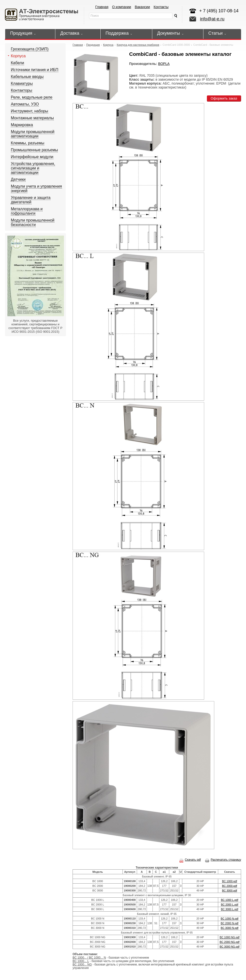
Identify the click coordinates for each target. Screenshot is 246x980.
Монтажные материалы (32, 118)
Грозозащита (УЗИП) (30, 49)
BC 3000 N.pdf (230, 928)
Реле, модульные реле (32, 97)
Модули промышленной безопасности (33, 222)
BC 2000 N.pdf (230, 923)
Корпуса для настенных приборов (138, 45)
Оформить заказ (224, 98)
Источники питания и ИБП (35, 70)
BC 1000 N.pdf (230, 919)
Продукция (93, 45)
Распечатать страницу (223, 860)
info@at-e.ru (212, 19)
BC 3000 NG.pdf (230, 947)
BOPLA (164, 64)
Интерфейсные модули (32, 157)
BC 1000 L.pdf (230, 900)
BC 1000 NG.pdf (230, 937)
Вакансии (142, 7)
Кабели (17, 63)
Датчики (18, 179)
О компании (122, 7)
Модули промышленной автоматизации (33, 134)
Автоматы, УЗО (25, 104)
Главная (102, 7)
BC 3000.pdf (230, 890)
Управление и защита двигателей (31, 200)
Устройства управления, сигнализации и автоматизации (33, 168)
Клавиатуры (22, 83)
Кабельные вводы (27, 77)
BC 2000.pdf (230, 886)
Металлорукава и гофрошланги (27, 211)
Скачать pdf (190, 860)
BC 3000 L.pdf (230, 909)
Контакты (161, 7)
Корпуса (18, 56)
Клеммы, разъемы (28, 143)
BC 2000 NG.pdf (230, 942)
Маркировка (22, 125)
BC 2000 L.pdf (230, 905)
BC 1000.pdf (230, 881)
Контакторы (22, 90)
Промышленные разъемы (34, 150)
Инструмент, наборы (30, 111)
